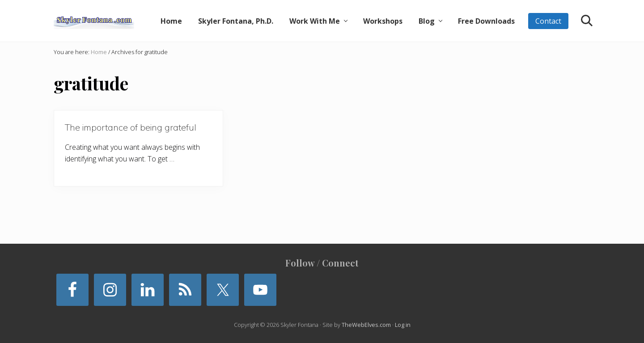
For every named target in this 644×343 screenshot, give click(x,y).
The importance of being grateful (131, 127)
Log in (403, 325)
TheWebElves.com (366, 325)
